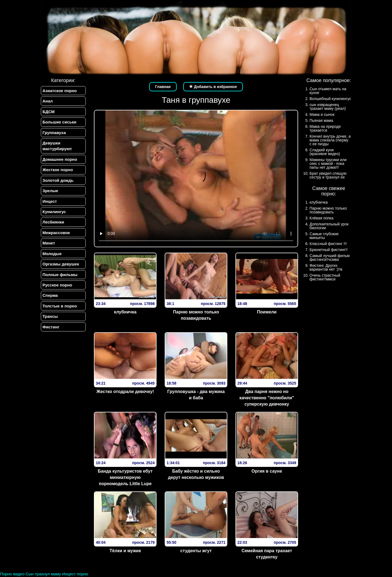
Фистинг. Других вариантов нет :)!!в (326, 267)
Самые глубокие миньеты (324, 236)
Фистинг (51, 327)
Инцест (50, 201)
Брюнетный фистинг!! (329, 250)
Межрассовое (56, 233)
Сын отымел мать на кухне (328, 91)
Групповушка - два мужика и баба (196, 395)
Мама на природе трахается (325, 128)
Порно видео (12, 574)
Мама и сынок (322, 114)
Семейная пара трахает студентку (267, 554)
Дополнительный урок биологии (329, 226)
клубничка (125, 312)
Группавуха (54, 133)
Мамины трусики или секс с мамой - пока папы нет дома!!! (328, 164)
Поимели (267, 312)
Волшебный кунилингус (330, 99)
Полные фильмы (60, 275)
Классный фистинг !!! (328, 244)
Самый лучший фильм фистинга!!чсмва (330, 258)
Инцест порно (75, 574)
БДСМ (49, 112)
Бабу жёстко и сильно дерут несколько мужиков (196, 474)
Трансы (50, 316)
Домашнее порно (60, 159)
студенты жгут (196, 551)
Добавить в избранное (213, 87)
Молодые (52, 254)
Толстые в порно (60, 306)
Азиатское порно (60, 91)
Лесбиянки (53, 222)
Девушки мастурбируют (57, 146)
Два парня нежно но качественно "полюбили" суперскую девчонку (267, 398)
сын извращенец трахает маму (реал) (328, 107)
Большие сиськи (59, 122)
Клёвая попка (321, 218)
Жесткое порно (58, 170)
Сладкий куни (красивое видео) (325, 152)
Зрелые (50, 191)
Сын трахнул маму (43, 574)
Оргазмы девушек (61, 264)
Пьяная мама (321, 120)
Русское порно (57, 285)
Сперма (50, 295)
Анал (48, 101)
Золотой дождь (58, 180)
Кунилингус (54, 212)
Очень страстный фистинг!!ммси (325, 277)
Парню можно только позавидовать (196, 315)
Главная (163, 87)
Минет (49, 243)
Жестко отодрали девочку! (125, 392)
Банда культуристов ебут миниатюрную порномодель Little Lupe (125, 477)
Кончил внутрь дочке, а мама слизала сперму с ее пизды (330, 140)
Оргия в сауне (267, 471)
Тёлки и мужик (125, 551)
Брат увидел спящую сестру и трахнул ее (328, 175)
